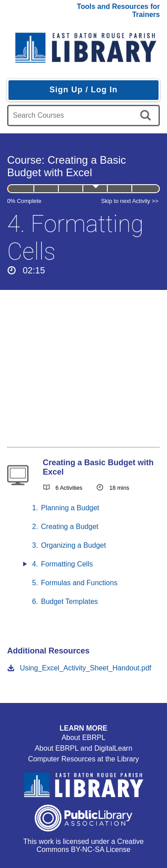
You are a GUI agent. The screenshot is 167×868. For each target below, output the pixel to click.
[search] (147, 116)
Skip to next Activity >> (130, 201)
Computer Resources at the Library (83, 759)
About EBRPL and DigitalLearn (83, 748)
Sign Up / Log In (83, 90)
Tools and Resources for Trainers (118, 10)
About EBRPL (83, 738)
